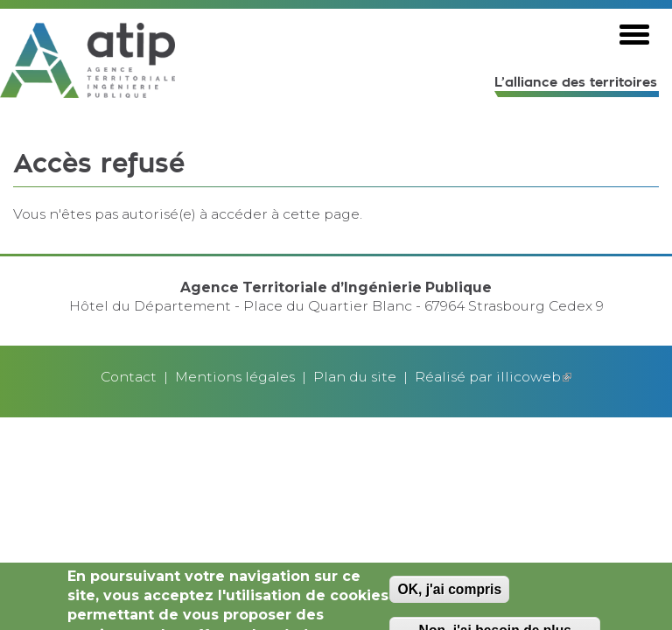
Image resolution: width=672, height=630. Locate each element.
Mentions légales (235, 377)
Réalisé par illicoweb (493, 377)
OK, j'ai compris (449, 593)
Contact (129, 377)
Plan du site (355, 377)
